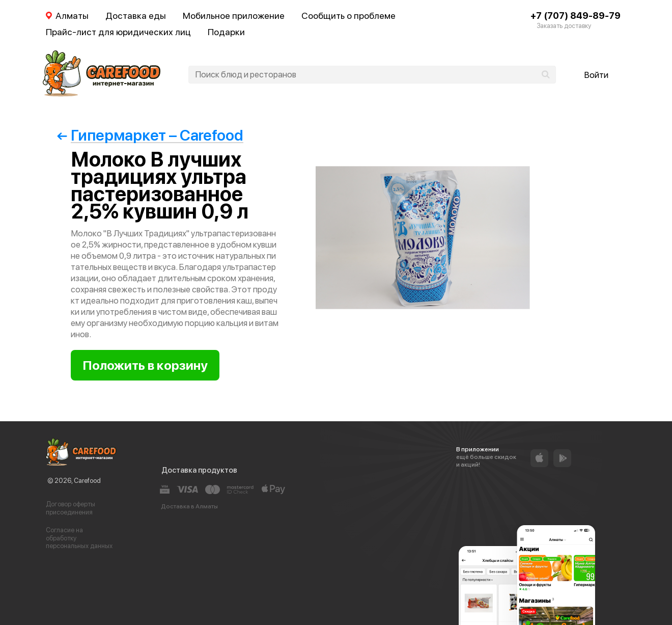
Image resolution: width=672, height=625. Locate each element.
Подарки (226, 32)
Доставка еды (136, 16)
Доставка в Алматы (189, 506)
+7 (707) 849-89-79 (576, 16)
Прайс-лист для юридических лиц (118, 32)
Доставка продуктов (199, 470)
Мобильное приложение (234, 16)
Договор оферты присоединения (71, 508)
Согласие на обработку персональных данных (79, 538)
